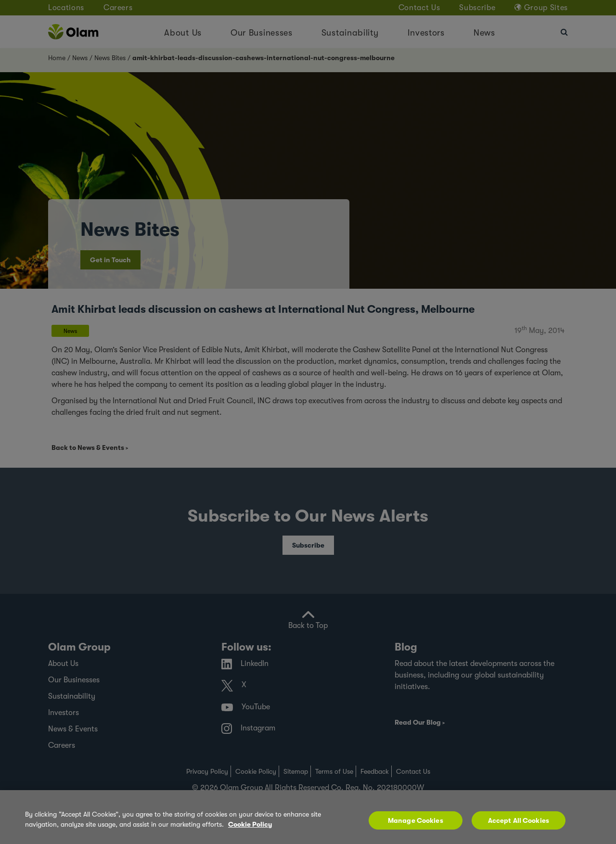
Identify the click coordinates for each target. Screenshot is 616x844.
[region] (308, 817)
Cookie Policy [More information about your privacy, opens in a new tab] (250, 824)
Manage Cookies (416, 820)
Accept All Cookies (519, 820)
